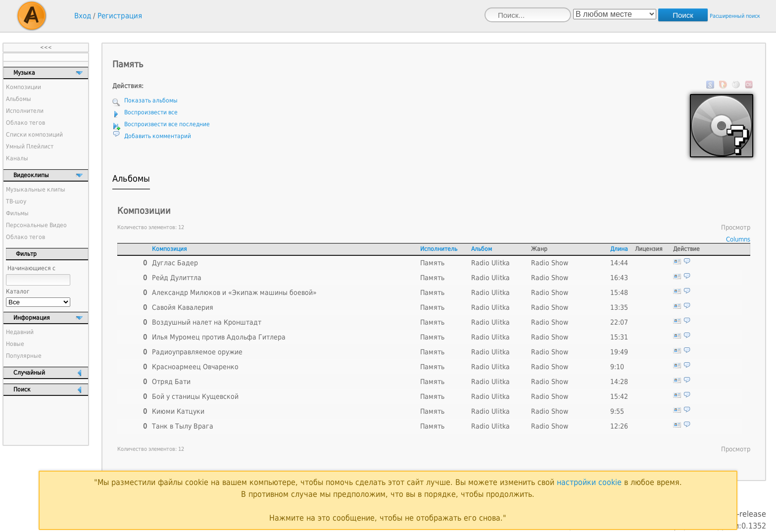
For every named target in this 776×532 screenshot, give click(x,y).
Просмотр (736, 227)
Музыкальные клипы (36, 190)
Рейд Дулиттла (177, 278)
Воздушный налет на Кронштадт (207, 322)
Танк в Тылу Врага (183, 426)
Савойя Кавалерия (183, 307)
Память (432, 263)
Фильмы (17, 213)
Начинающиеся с (31, 268)
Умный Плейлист (30, 146)
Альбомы (19, 99)
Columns (738, 239)
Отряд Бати (171, 382)
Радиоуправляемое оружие (197, 352)
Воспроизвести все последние (167, 124)
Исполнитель (439, 249)
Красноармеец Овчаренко (195, 367)
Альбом (482, 249)
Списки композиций (34, 135)
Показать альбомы (151, 100)
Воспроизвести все (151, 112)
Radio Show (550, 263)
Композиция (170, 249)
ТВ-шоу (16, 201)
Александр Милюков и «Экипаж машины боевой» (234, 292)
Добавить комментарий (158, 136)
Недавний (20, 332)
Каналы (17, 158)
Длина (619, 249)
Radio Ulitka (490, 263)
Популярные (24, 356)
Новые (15, 344)
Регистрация (120, 16)
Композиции (24, 87)
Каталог (18, 291)
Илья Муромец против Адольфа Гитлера (219, 337)
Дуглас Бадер (175, 263)
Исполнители (25, 111)
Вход (83, 16)
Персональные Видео (36, 225)
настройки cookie (589, 482)
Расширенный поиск (735, 16)
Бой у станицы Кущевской (195, 396)
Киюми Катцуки (178, 411)
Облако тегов (25, 123)
